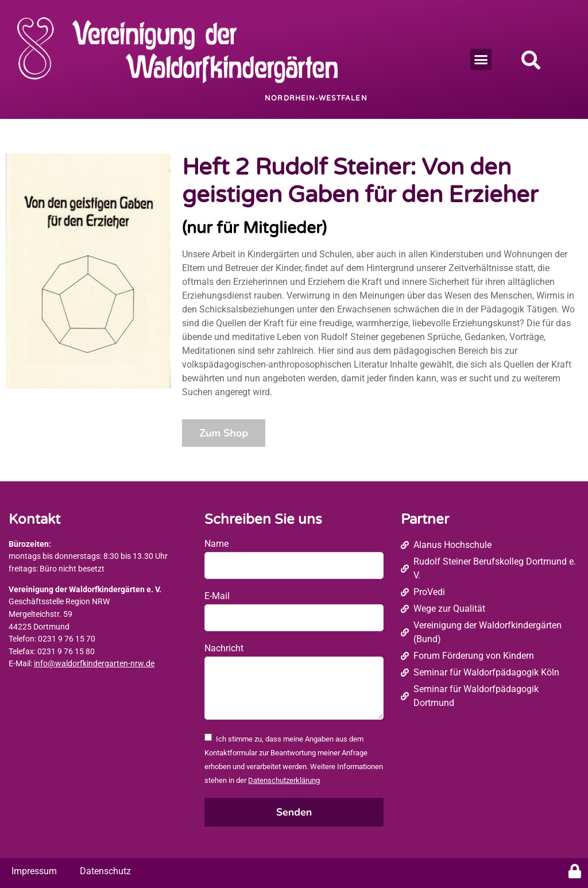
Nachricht (224, 648)
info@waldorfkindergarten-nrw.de (94, 664)
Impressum (34, 871)
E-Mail (217, 596)
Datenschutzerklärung (284, 780)
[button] (481, 60)
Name (216, 544)
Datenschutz (105, 871)
